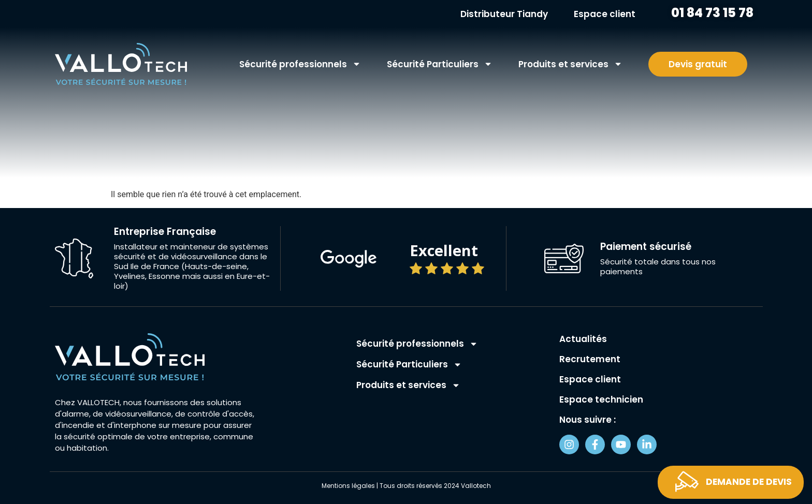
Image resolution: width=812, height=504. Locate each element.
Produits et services (570, 64)
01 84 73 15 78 (711, 13)
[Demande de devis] (687, 481)
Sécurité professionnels (300, 64)
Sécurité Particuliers (440, 64)
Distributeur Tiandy (504, 14)
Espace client (605, 14)
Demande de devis (749, 482)
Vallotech (476, 486)
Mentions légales (348, 486)
